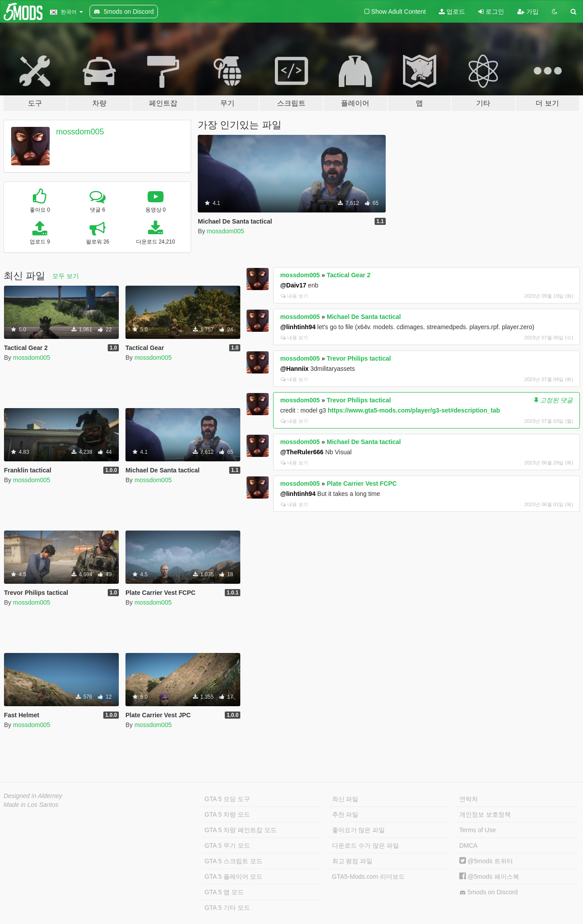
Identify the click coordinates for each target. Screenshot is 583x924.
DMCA (468, 845)
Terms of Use (477, 830)
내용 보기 (294, 296)
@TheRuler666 (302, 452)
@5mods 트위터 (486, 861)
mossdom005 (80, 132)
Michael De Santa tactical (364, 317)
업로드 (452, 12)
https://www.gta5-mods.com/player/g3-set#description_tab (414, 410)
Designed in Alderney (33, 796)
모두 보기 (66, 276)
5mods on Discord (489, 892)
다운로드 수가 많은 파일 (366, 845)
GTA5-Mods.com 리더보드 (369, 877)
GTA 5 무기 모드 (227, 845)
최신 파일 (345, 799)
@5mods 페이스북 (489, 877)
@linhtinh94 (298, 327)
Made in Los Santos (31, 805)
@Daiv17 (293, 285)
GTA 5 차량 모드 (227, 814)
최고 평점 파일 (352, 861)
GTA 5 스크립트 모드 (233, 861)
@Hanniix (294, 369)
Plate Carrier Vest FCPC (362, 484)
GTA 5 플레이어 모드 (233, 877)
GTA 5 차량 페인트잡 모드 (240, 830)
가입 (528, 12)
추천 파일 (345, 814)
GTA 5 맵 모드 (224, 892)
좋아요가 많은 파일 (359, 830)
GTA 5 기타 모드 (227, 908)
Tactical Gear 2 (349, 275)
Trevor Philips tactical (359, 358)
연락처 (469, 799)
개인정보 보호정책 (485, 814)
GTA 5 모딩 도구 (227, 799)
